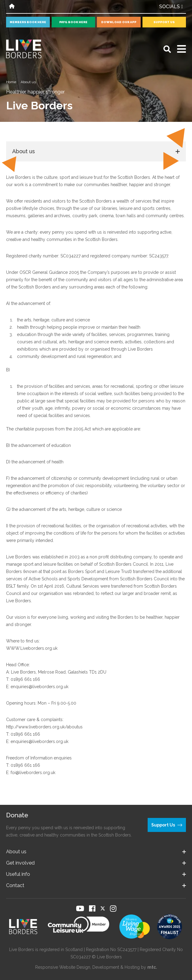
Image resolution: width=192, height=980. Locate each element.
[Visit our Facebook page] (92, 908)
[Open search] (167, 49)
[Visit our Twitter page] (103, 908)
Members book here (28, 22)
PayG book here (73, 22)
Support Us (164, 22)
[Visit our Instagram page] (113, 908)
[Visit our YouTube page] (80, 908)
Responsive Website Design (63, 967)
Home (11, 82)
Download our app (119, 22)
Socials (171, 7)
